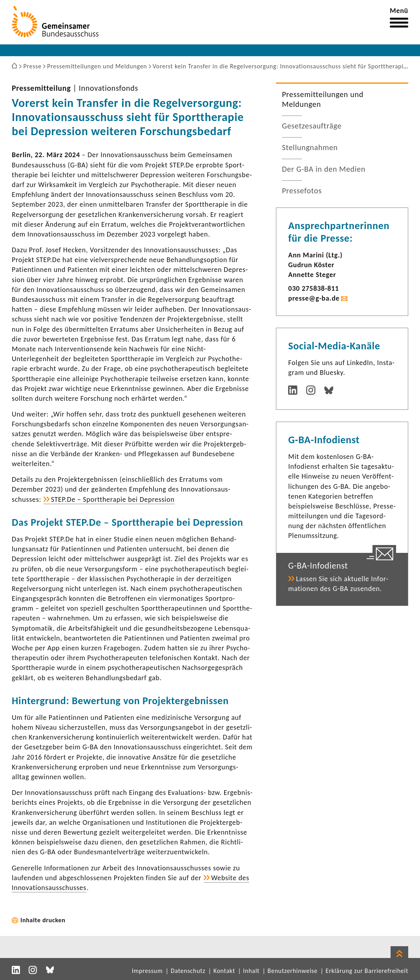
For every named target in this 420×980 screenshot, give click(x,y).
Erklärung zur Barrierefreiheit (367, 971)
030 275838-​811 (313, 288)
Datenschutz (188, 971)
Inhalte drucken (43, 920)
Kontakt (224, 971)
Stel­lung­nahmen (310, 147)
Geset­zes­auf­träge (312, 126)
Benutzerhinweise (293, 971)
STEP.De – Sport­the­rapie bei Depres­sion (113, 499)
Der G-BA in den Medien (324, 169)
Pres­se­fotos (302, 191)
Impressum (147, 971)
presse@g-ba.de (314, 298)
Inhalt (251, 971)
